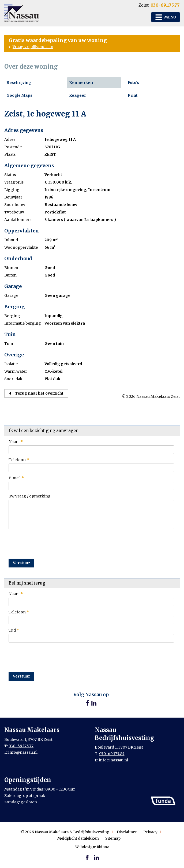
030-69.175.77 (165, 5)
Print (133, 95)
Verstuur (21, 563)
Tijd (14, 630)
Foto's (133, 83)
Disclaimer (127, 832)
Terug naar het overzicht (39, 393)
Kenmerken (81, 83)
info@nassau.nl (23, 752)
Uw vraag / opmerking (30, 496)
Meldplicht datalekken (78, 838)
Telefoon (19, 460)
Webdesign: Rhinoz (92, 847)
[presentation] (49, 542)
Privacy (150, 832)
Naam (16, 442)
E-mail (16, 478)
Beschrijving (19, 83)
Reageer (78, 95)
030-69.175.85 (112, 754)
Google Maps (19, 95)
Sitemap (113, 838)
